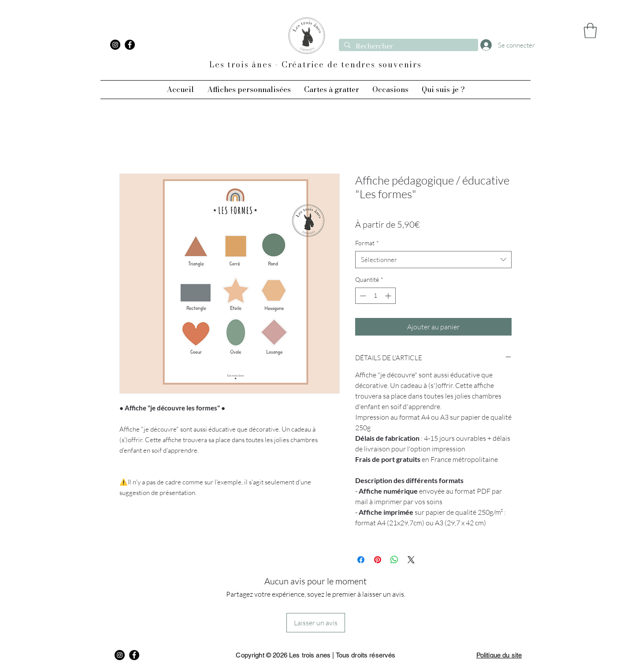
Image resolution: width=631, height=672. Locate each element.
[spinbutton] (375, 296)
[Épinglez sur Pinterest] (378, 560)
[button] (590, 31)
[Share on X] (411, 560)
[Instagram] (115, 45)
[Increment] (389, 296)
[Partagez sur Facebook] (361, 560)
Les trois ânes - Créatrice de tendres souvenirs (315, 65)
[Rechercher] (408, 47)
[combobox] (433, 260)
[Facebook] (130, 45)
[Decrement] (362, 296)
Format (367, 243)
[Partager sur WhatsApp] (394, 560)
